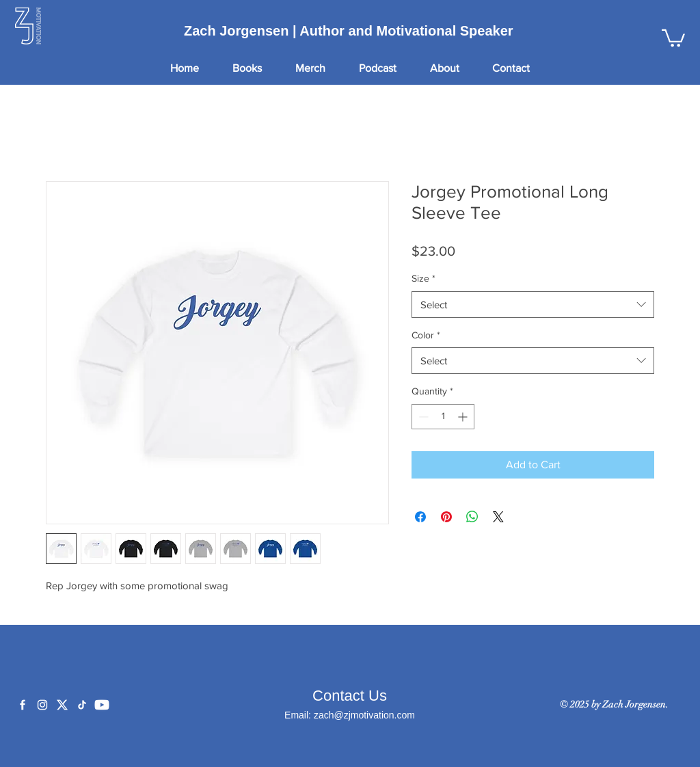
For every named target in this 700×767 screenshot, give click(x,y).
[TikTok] (82, 705)
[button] (673, 37)
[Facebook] (23, 705)
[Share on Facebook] (420, 517)
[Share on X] (498, 517)
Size (423, 278)
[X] (62, 705)
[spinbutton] (443, 417)
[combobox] (533, 305)
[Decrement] (422, 417)
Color (426, 335)
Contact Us (350, 696)
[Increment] (464, 417)
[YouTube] (102, 705)
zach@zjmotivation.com (364, 715)
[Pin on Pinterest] (446, 517)
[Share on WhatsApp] (472, 517)
